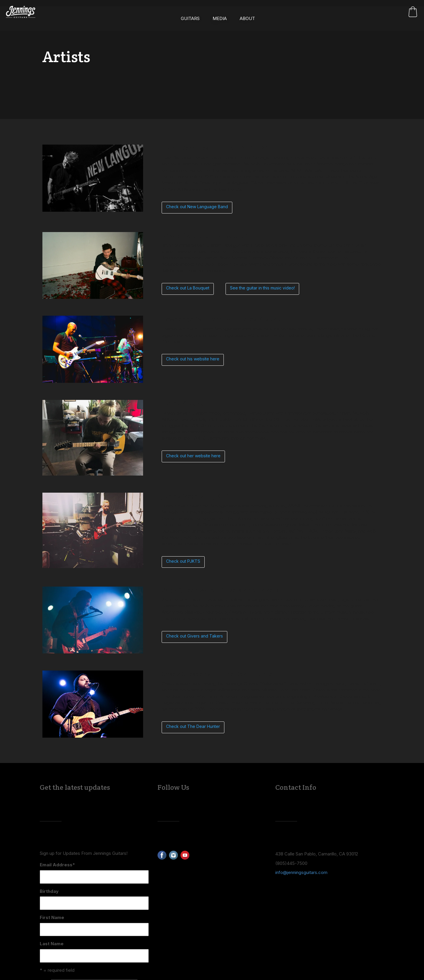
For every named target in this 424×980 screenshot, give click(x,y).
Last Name (52, 944)
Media (220, 13)
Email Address (57, 865)
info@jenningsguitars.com (301, 872)
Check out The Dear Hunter (193, 726)
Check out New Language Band (197, 207)
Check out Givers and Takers (194, 636)
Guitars (190, 13)
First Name (52, 917)
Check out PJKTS (183, 561)
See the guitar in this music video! (262, 288)
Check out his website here (193, 359)
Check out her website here (193, 456)
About (247, 13)
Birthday (49, 891)
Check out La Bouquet (188, 288)
